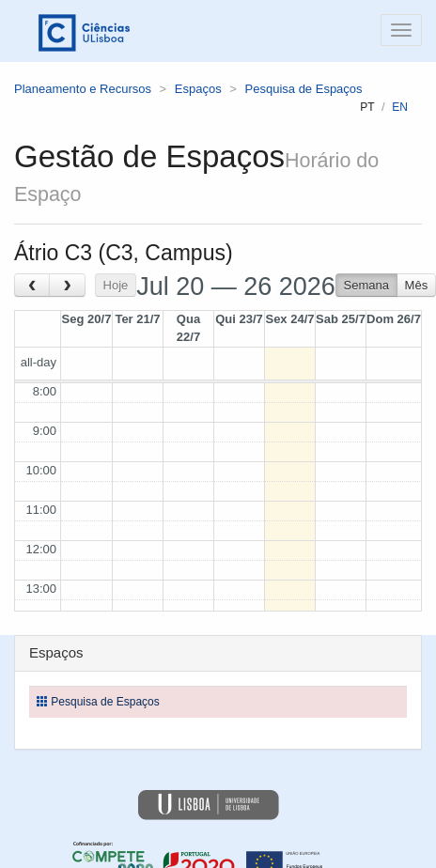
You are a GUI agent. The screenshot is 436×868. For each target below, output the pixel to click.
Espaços (198, 89)
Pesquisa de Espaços (304, 89)
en (400, 107)
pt (367, 107)
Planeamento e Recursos (83, 89)
